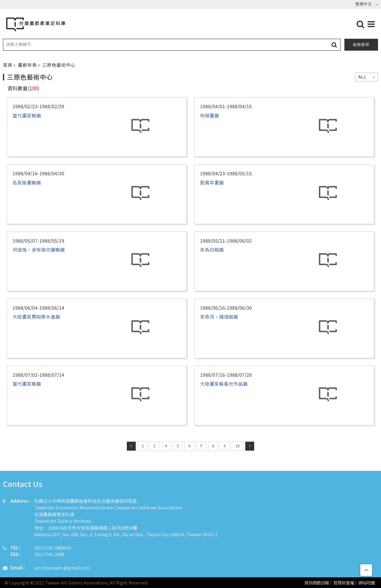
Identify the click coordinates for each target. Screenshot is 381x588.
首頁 (8, 65)
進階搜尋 (361, 45)
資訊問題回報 (317, 583)
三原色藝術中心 (59, 65)
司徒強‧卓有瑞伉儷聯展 (39, 249)
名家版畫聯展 (27, 182)
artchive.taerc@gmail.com (62, 568)
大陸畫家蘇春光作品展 (224, 384)
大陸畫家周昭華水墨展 (36, 317)
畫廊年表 (28, 65)
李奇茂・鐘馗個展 (219, 317)
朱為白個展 (212, 249)
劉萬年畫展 (212, 182)
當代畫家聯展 (27, 115)
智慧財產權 (344, 583)
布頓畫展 (210, 115)
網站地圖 (367, 583)
